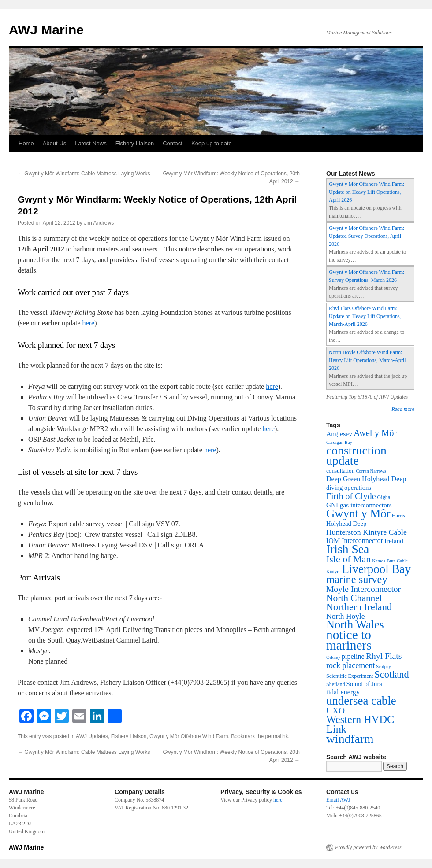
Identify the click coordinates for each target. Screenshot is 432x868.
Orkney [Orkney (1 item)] (333, 657)
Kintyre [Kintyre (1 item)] (333, 571)
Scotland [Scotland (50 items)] (391, 674)
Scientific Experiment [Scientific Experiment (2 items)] (350, 676)
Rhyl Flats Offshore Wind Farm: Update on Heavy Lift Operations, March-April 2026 (365, 316)
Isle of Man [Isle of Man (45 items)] (348, 559)
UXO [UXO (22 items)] (335, 711)
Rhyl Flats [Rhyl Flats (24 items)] (384, 656)
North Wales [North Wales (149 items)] (355, 625)
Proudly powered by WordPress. (369, 847)
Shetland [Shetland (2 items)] (336, 684)
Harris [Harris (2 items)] (398, 516)
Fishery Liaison (135, 143)
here (89, 323)
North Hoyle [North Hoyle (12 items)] (345, 616)
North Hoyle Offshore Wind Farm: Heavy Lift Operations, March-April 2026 (367, 360)
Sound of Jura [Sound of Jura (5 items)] (364, 684)
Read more (403, 409)
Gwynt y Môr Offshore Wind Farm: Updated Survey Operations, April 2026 (367, 236)
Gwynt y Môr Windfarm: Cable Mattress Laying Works (84, 174)
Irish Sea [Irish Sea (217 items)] (348, 549)
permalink (277, 736)
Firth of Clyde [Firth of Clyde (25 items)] (351, 496)
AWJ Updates (92, 736)
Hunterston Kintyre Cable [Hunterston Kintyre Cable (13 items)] (367, 532)
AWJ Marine (46, 30)
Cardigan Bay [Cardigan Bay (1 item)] (339, 442)
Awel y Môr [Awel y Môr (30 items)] (375, 433)
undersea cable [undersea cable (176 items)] (361, 701)
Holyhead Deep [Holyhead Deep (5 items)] (346, 524)
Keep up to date (212, 143)
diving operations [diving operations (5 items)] (349, 488)
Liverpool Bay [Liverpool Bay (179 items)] (376, 569)
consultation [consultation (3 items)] (340, 471)
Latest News (91, 143)
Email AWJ (338, 800)
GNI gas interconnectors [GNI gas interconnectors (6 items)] (359, 505)
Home (26, 143)
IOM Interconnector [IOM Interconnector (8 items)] (355, 541)
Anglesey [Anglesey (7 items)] (339, 434)
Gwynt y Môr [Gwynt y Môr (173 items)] (358, 513)
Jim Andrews (99, 223)
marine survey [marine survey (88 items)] (357, 579)
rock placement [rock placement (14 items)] (350, 665)
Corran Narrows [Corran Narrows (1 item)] (371, 471)
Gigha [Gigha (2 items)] (384, 497)
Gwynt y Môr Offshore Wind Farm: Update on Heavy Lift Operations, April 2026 (367, 192)
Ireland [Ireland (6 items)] (394, 541)
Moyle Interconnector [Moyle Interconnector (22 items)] (363, 589)
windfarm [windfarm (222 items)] (350, 739)
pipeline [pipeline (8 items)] (353, 656)
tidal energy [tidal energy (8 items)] (343, 692)
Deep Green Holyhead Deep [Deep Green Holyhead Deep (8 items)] (366, 479)
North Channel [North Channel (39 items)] (354, 598)
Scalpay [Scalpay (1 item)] (384, 667)
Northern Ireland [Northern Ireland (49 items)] (359, 607)
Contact (173, 143)
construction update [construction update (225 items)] (356, 455)
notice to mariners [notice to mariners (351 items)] (349, 640)
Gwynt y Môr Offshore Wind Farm (189, 736)
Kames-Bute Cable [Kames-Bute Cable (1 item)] (390, 561)
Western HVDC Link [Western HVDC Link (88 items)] (360, 724)
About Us (54, 143)
